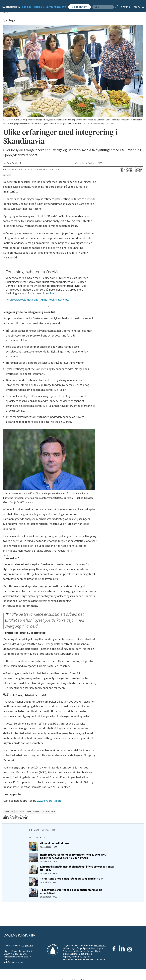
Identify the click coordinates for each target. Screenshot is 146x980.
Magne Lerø (27, 945)
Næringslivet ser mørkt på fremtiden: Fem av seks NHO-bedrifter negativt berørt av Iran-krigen (74, 856)
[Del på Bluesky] (140, 170)
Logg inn (125, 7)
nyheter (9, 812)
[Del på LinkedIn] (131, 170)
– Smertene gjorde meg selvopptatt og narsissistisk (72, 879)
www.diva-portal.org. (50, 801)
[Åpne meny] (138, 7)
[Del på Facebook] (122, 170)
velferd (20, 812)
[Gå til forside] (9, 7)
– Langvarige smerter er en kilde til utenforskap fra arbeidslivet (71, 892)
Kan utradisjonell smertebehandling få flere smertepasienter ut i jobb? (77, 868)
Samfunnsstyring (56, 7)
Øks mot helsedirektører (55, 843)
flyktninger (33, 812)
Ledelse (27, 7)
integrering (49, 812)
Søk (92, 5)
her (52, 294)
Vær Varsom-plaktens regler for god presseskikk (84, 947)
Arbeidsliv (39, 7)
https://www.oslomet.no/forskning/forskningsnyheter (38, 300)
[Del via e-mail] (136, 170)
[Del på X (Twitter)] (127, 170)
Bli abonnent (80, 7)
